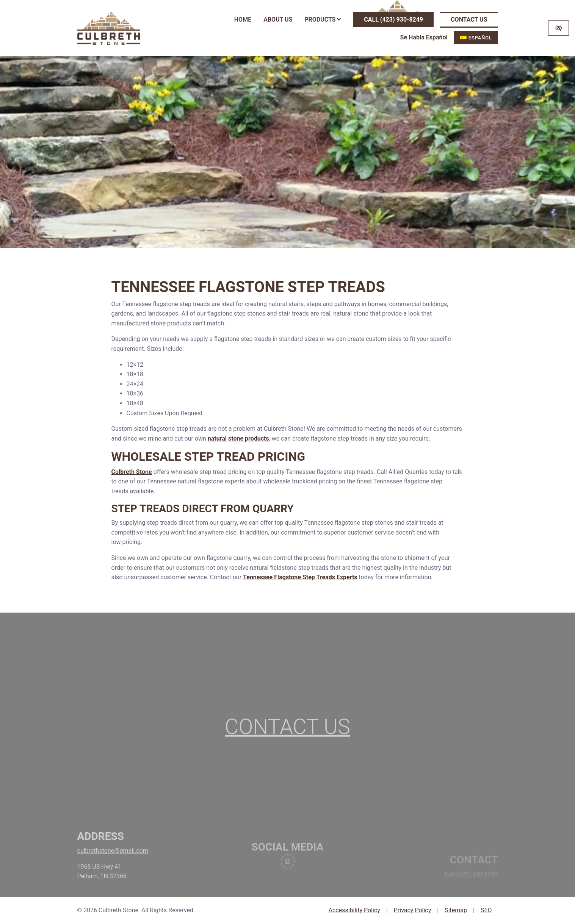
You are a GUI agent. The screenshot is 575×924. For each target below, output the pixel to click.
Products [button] (323, 20)
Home (243, 20)
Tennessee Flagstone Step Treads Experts (300, 577)
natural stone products (238, 439)
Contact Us (469, 20)
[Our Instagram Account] (288, 872)
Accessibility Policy (354, 910)
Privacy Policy (413, 910)
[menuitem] (476, 38)
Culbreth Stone (132, 472)
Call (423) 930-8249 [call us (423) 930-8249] (393, 20)
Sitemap (456, 910)
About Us (278, 20)
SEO (486, 910)
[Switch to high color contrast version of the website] (559, 28)
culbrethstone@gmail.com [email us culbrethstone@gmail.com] (113, 859)
